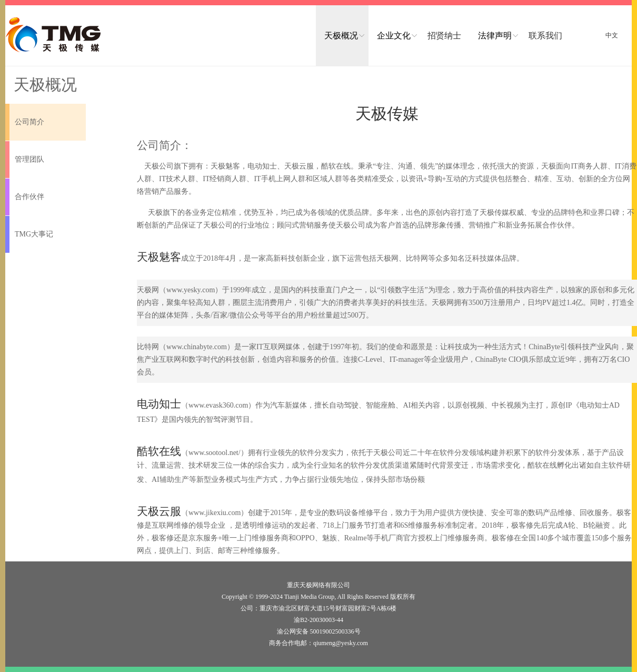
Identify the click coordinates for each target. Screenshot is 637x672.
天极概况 (341, 36)
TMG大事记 (34, 234)
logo (54, 35)
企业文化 (394, 36)
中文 (612, 35)
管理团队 (29, 159)
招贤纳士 (444, 36)
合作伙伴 (29, 197)
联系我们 (545, 36)
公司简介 (29, 122)
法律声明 (495, 36)
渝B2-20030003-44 (318, 620)
